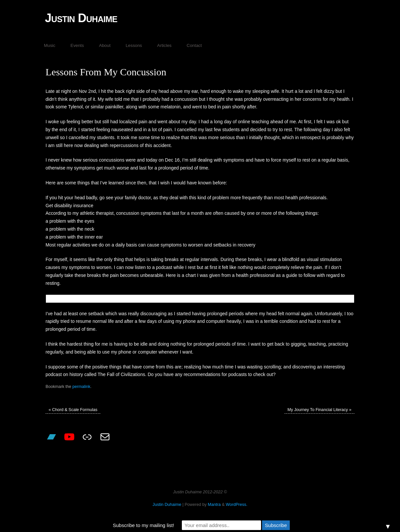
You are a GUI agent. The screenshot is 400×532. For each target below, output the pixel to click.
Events (77, 45)
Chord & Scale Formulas (73, 410)
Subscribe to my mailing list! (144, 525)
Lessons (134, 45)
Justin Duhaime (81, 18)
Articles (164, 45)
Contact (194, 45)
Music (50, 45)
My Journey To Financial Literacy (319, 410)
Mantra (214, 505)
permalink (81, 387)
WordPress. (237, 505)
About (105, 45)
